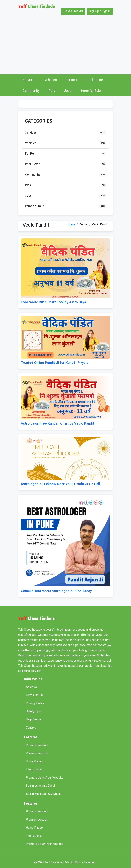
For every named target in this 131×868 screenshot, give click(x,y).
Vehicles (51, 80)
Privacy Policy (35, 703)
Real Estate (95, 80)
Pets (52, 91)
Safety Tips (33, 711)
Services (29, 80)
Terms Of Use (35, 695)
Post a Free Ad (73, 11)
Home (71, 224)
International (34, 769)
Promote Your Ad (37, 745)
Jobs (68, 91)
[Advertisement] (65, 47)
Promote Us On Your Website (45, 778)
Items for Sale (90, 91)
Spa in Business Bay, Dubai (43, 794)
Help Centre (33, 719)
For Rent (72, 80)
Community (31, 91)
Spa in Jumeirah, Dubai (40, 786)
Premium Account (37, 753)
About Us (32, 687)
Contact (31, 728)
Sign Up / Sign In (100, 11)
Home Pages (34, 761)
